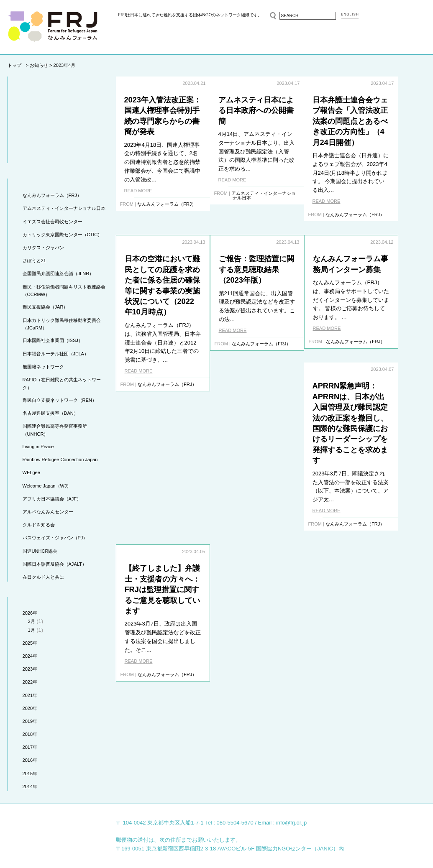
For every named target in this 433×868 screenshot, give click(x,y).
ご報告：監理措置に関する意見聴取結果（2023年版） (162, 259)
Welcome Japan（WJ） (47, 486)
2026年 (30, 613)
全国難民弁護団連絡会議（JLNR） (58, 273)
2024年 (30, 656)
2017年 (30, 747)
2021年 (30, 695)
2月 (32, 621)
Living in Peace (38, 447)
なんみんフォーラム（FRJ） (52, 195)
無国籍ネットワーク (43, 367)
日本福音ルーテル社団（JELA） (56, 354)
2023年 (30, 669)
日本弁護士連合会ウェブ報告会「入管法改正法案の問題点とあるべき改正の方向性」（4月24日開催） (378, 121)
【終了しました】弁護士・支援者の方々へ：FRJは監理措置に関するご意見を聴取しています (378, 408)
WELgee (31, 472)
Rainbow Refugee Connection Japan (60, 460)
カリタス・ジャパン (43, 248)
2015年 (30, 774)
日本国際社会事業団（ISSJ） (53, 340)
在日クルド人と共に (43, 577)
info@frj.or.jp (291, 823)
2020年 (30, 708)
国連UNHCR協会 (40, 551)
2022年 (30, 682)
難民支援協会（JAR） (45, 307)
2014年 (30, 786)
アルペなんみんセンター (48, 512)
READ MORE (138, 191)
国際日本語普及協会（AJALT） (55, 564)
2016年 (30, 760)
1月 (32, 630)
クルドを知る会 (39, 525)
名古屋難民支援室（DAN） (50, 413)
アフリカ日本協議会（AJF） (52, 499)
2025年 (30, 643)
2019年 (30, 721)
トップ (14, 65)
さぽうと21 (34, 260)
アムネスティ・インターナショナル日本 (64, 208)
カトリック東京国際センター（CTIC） (63, 235)
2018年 (30, 734)
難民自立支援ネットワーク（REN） (60, 400)
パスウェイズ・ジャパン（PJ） (55, 538)
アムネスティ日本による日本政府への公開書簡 (270, 111)
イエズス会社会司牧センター (53, 222)
